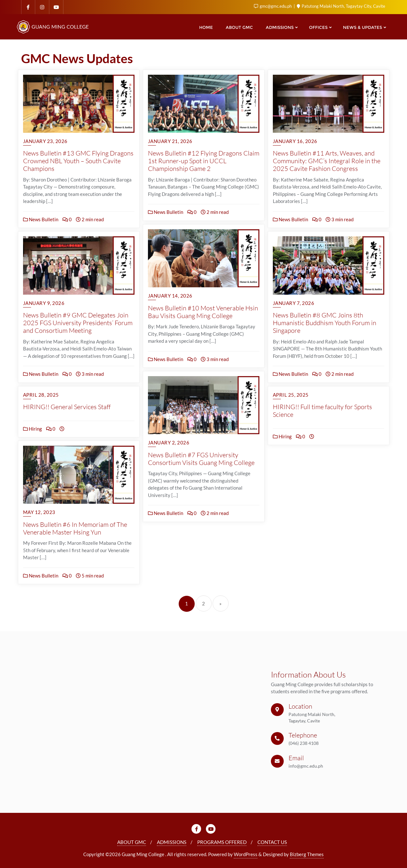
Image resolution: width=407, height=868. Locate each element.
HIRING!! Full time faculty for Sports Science (322, 411)
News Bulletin (41, 219)
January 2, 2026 (169, 442)
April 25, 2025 (291, 395)
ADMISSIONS (172, 842)
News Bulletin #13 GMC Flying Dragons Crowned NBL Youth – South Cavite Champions (78, 161)
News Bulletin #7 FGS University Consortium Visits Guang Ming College (201, 459)
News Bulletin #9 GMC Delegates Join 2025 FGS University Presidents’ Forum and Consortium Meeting (78, 323)
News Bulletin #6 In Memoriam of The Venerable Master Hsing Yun (75, 528)
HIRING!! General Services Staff (67, 407)
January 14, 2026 (170, 296)
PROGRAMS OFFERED (222, 842)
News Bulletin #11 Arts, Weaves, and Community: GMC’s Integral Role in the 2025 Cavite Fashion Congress (327, 161)
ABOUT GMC (132, 842)
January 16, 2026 (295, 141)
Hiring (33, 429)
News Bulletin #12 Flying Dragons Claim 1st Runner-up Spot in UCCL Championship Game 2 (204, 161)
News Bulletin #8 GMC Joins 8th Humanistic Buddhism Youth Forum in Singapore (325, 323)
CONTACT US (272, 842)
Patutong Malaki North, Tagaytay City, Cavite (341, 6)
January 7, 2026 (294, 303)
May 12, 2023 (39, 512)
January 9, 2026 (44, 303)
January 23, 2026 (45, 141)
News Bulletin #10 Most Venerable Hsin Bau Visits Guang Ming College (203, 312)
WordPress (246, 854)
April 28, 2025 (41, 395)
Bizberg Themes (307, 854)
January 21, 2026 (170, 141)
